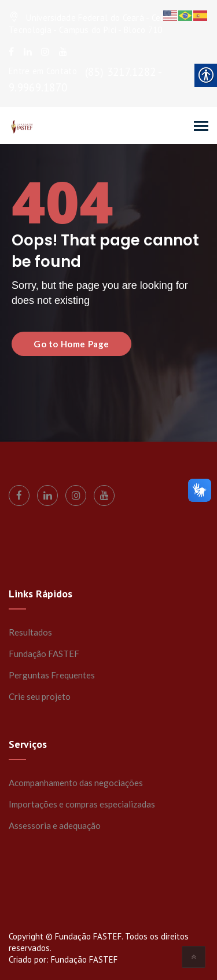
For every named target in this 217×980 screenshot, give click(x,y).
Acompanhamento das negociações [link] (76, 783)
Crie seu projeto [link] (40, 696)
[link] (11, 52)
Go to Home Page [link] (71, 344)
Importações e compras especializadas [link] (82, 804)
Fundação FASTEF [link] (44, 654)
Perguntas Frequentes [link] (52, 675)
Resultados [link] (30, 632)
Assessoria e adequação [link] (55, 825)
